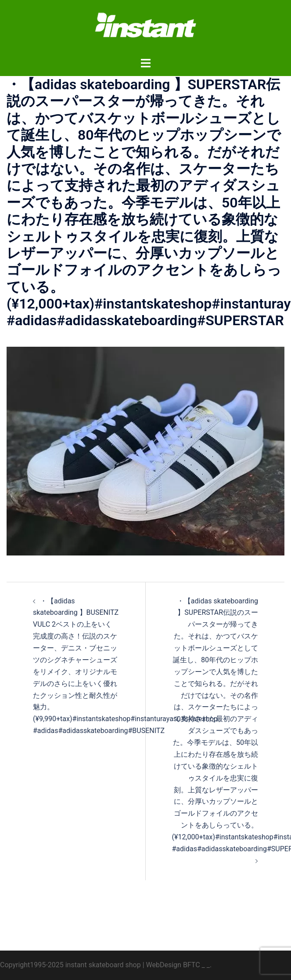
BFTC (192, 965)
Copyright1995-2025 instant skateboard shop (70, 965)
